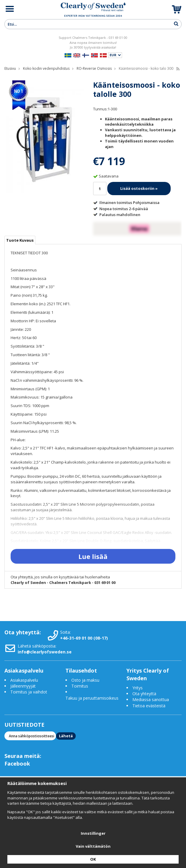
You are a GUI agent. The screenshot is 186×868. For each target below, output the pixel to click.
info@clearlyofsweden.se (45, 652)
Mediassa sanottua (151, 699)
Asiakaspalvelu (24, 680)
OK (93, 859)
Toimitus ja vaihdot (29, 692)
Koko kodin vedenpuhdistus (46, 68)
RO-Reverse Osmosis (94, 68)
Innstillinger (93, 833)
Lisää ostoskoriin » (139, 188)
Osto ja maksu (86, 680)
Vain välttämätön (93, 846)
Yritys (138, 688)
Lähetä (66, 736)
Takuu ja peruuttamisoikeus (92, 698)
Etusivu (10, 68)
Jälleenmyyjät (23, 686)
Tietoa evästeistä (149, 706)
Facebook (17, 764)
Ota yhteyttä (144, 694)
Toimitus (80, 686)
